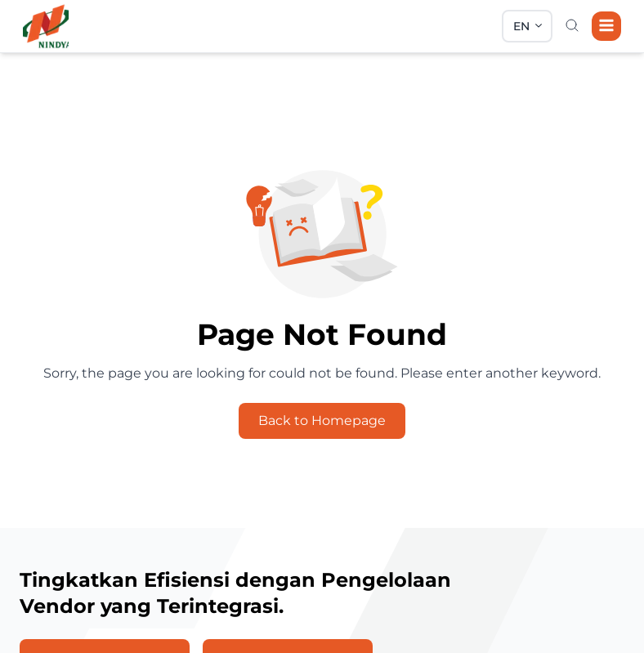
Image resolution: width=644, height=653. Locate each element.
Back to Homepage (322, 420)
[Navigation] (606, 26)
